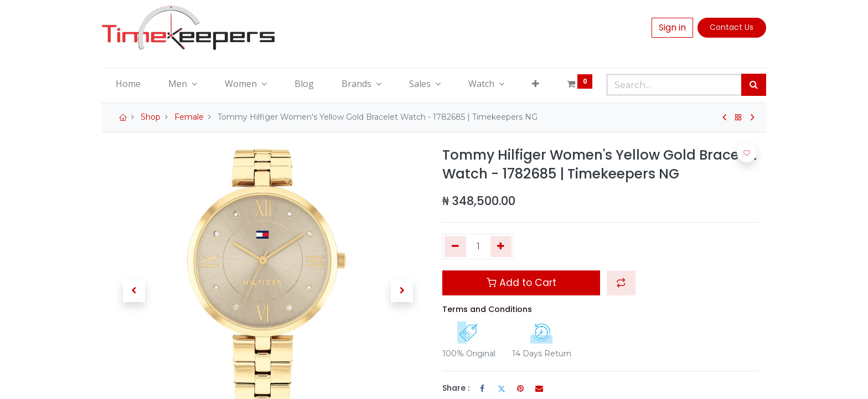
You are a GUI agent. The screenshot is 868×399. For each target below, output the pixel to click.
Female (189, 117)
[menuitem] (128, 84)
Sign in (672, 27)
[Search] (754, 85)
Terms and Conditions (487, 309)
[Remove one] (455, 247)
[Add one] (501, 247)
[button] (536, 84)
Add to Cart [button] (521, 283)
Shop (151, 117)
